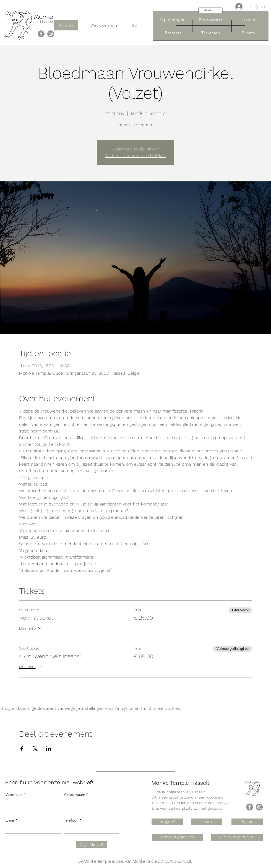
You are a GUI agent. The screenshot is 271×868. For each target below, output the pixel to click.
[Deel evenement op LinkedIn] (49, 749)
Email (10, 820)
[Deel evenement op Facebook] (22, 749)
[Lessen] (248, 19)
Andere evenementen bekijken (136, 156)
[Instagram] (51, 34)
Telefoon (71, 820)
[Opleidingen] (173, 19)
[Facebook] (41, 34)
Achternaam (75, 794)
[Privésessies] (211, 20)
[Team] (207, 822)
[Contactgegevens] (178, 837)
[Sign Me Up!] (91, 844)
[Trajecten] (211, 33)
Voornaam (14, 794)
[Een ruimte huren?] (237, 837)
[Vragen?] (167, 822)
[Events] (248, 33)
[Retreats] (173, 33)
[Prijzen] (247, 822)
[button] (104, 25)
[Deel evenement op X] (35, 749)
